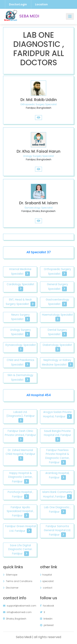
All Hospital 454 (39, 395)
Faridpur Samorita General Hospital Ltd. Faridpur (57, 531)
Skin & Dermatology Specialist (20, 378)
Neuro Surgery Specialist (20, 317)
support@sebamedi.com (20, 606)
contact (46, 588)
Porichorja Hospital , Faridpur (20, 495)
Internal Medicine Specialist (20, 272)
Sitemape (10, 575)
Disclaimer (11, 588)
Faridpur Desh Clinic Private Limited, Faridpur (20, 436)
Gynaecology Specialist (20, 347)
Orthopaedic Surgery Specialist (57, 272)
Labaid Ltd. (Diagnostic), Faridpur (20, 417)
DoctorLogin (18, 4)
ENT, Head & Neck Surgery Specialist (20, 302)
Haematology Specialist (57, 317)
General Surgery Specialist (57, 287)
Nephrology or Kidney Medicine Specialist (57, 363)
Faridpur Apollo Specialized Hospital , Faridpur (20, 512)
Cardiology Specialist (20, 287)
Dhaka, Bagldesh (15, 619)
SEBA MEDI (21, 16)
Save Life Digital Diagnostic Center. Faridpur (20, 550)
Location (41, 4)
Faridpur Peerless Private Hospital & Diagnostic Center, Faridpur (57, 457)
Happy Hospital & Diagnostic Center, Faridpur (20, 478)
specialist (47, 581)
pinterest (47, 625)
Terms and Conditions (18, 581)
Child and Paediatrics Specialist (20, 363)
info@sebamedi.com (17, 612)
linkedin (46, 619)
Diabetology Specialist (57, 347)
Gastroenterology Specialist (57, 302)
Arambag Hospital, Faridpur (57, 476)
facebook (47, 606)
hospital (46, 575)
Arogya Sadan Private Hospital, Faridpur (57, 415)
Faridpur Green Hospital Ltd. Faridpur (20, 529)
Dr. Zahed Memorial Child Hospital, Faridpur (20, 455)
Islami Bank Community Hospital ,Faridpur (57, 495)
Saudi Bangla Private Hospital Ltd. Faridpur (57, 436)
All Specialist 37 (39, 252)
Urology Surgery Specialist (20, 332)
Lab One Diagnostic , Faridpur (57, 510)
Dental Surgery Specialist (57, 332)
